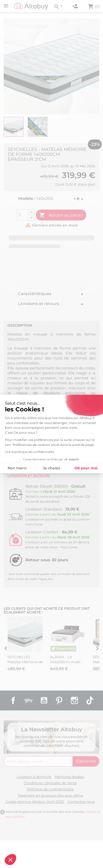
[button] (10, 860)
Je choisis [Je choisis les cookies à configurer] (31, 468)
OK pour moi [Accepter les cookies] (66, 468)
